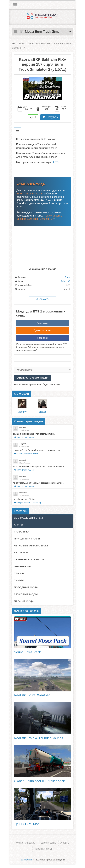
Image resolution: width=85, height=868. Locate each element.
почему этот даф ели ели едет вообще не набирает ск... (38, 483)
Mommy (22, 412)
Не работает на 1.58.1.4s (24, 499)
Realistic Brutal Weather (32, 695)
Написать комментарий (34, 378)
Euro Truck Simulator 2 (29, 194)
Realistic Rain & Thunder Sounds (39, 738)
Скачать (42, 299)
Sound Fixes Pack (27, 652)
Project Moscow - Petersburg (29, 503)
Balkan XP (66, 281)
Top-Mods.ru (26, 860)
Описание (17, 131)
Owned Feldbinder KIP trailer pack (39, 781)
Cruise (67, 277)
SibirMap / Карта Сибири (28, 454)
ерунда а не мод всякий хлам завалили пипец (34, 434)
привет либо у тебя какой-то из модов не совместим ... (38, 450)
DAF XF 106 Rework (26, 437)
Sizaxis (42, 412)
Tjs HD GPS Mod (27, 824)
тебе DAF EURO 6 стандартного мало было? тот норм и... (39, 467)
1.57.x (56, 162)
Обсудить (50, 117)
